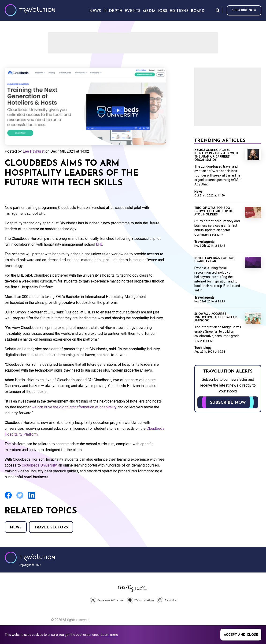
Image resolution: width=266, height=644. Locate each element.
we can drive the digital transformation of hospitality (74, 407)
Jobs (163, 11)
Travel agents (204, 242)
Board (198, 11)
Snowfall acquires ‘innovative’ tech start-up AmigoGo (216, 317)
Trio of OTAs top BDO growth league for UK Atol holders (214, 211)
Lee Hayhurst (34, 151)
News (16, 527)
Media (149, 11)
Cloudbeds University (39, 465)
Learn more (109, 635)
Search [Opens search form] (218, 10)
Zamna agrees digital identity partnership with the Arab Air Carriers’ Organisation (216, 155)
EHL (99, 244)
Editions (179, 11)
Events (132, 11)
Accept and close (241, 635)
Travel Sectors (51, 527)
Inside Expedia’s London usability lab (214, 260)
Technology (203, 348)
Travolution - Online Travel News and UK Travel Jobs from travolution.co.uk (30, 557)
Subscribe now (244, 11)
